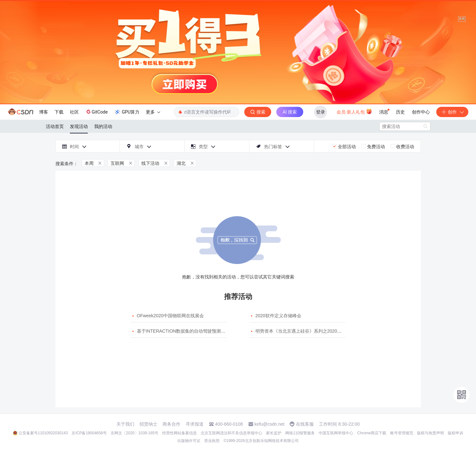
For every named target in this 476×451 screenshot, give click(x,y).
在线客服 (305, 424)
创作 (452, 112)
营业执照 (212, 441)
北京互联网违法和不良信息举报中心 (231, 433)
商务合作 (171, 424)
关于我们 (125, 424)
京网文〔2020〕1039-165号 (134, 433)
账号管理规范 (402, 433)
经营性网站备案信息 (180, 433)
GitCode (96, 112)
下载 (59, 112)
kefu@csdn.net (270, 424)
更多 (153, 112)
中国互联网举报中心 (336, 433)
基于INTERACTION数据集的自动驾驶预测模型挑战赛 (190, 331)
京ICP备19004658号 (89, 433)
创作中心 (421, 112)
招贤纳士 (148, 424)
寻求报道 (195, 424)
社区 (74, 112)
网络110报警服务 (300, 433)
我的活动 (103, 126)
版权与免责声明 (430, 433)
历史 (400, 112)
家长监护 (274, 433)
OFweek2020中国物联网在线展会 (170, 316)
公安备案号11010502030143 (43, 433)
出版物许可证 (189, 441)
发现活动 (79, 126)
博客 (44, 112)
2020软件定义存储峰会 (278, 316)
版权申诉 (455, 433)
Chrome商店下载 (372, 433)
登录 (321, 112)
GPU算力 (127, 112)
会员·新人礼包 (354, 111)
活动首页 (55, 126)
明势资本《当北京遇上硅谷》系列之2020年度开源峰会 (310, 331)
